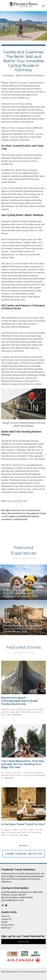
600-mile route (26, 318)
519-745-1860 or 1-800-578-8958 (19, 898)
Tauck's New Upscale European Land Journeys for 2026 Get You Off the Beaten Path (23, 629)
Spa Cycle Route (14, 264)
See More (24, 846)
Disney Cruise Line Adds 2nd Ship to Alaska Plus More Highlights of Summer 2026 (21, 593)
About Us (6, 916)
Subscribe (24, 942)
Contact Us (6, 919)
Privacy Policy (8, 925)
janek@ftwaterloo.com (13, 900)
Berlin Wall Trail (15, 465)
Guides (4, 922)
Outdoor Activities (33, 75)
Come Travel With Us (24, 854)
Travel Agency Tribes (38, 972)
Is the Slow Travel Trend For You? (23, 824)
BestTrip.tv (6, 928)
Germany (9, 75)
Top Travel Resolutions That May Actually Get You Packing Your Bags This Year (23, 764)
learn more (17, 715)
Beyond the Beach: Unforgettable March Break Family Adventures (19, 701)
